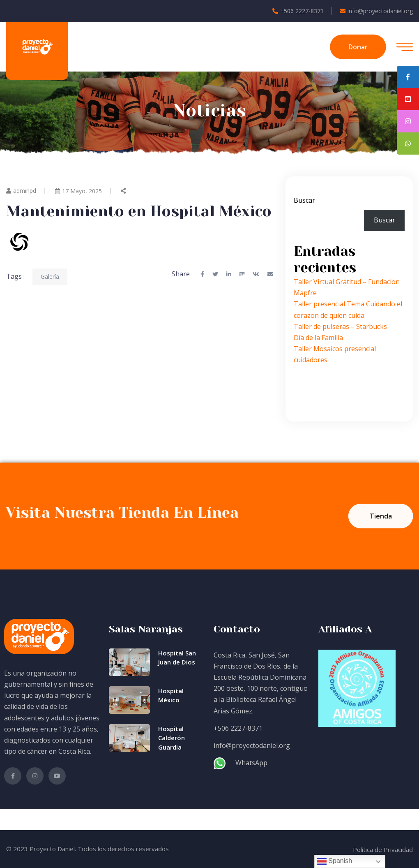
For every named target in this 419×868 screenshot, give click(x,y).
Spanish (334, 861)
